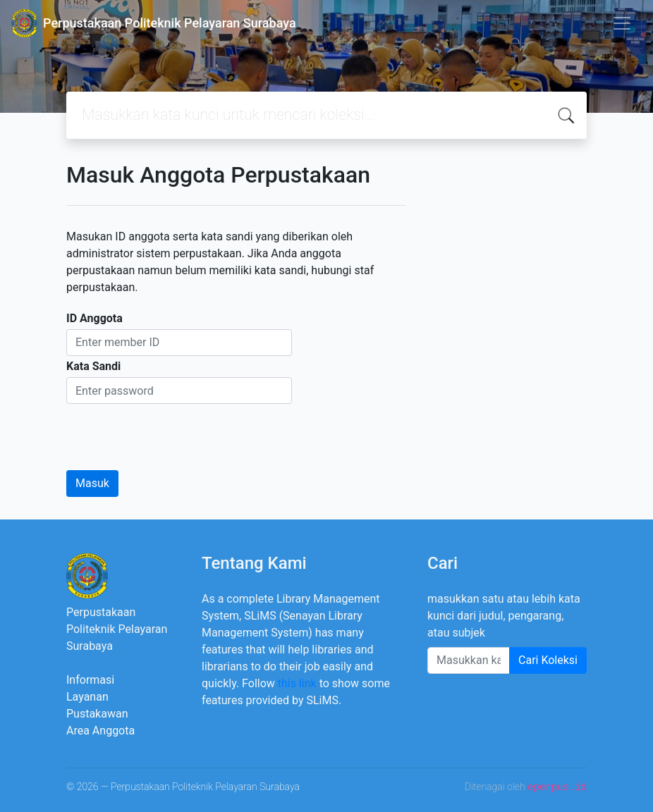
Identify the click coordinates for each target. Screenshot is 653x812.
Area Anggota (100, 731)
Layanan (87, 697)
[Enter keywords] (469, 660)
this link (297, 683)
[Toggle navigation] (622, 23)
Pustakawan (97, 714)
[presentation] (173, 431)
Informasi (90, 680)
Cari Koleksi (548, 660)
